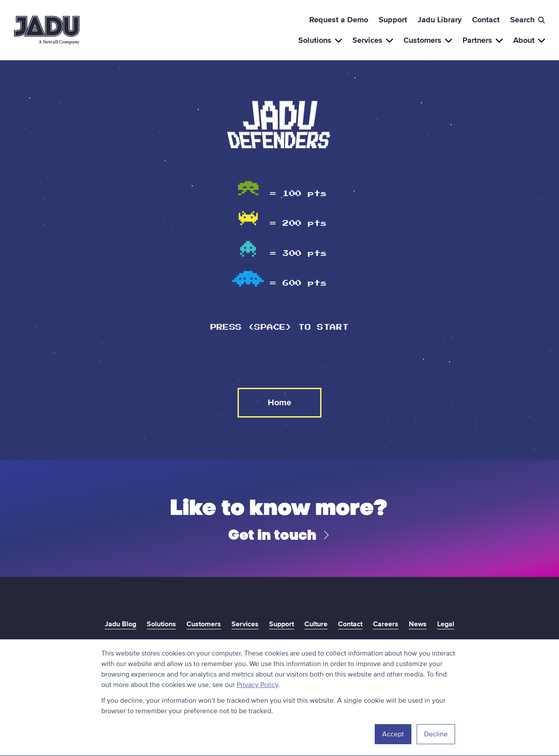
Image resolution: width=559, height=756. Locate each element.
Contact (486, 20)
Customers (428, 40)
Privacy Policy (257, 685)
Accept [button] (393, 734)
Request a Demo (339, 20)
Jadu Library (440, 20)
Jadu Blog (121, 624)
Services (373, 40)
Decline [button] (436, 734)
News (418, 624)
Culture (316, 624)
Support (393, 20)
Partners (483, 40)
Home (279, 403)
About (529, 40)
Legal (446, 624)
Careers (386, 624)
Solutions (320, 40)
